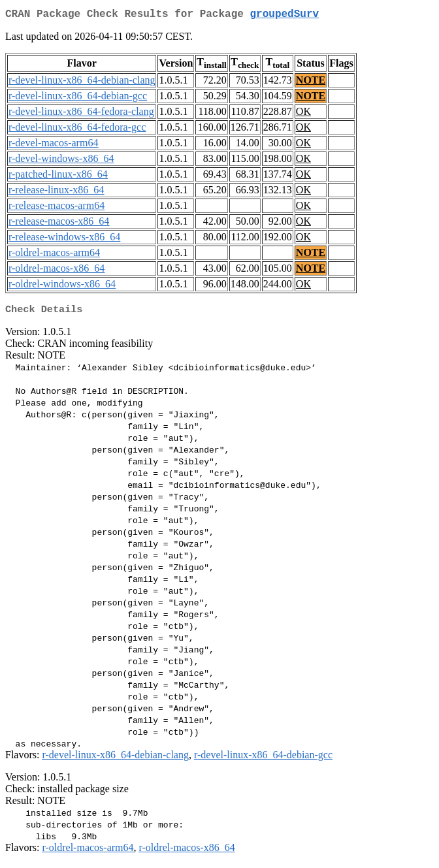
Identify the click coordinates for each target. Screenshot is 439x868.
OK (303, 114)
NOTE (311, 83)
